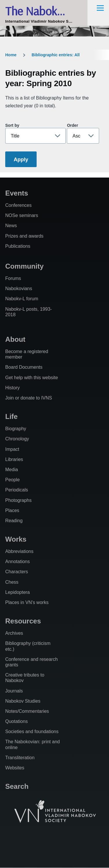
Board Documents (24, 367)
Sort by (12, 125)
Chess (12, 582)
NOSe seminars (22, 215)
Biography (16, 429)
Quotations (16, 721)
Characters (17, 572)
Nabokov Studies (23, 701)
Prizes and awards (24, 236)
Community (24, 266)
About (15, 339)
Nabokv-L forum (22, 299)
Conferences (18, 205)
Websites (15, 768)
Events (17, 193)
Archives (14, 633)
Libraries (14, 459)
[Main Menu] (100, 8)
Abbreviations (19, 551)
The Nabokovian (44, 11)
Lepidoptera (18, 592)
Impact (12, 449)
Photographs (18, 500)
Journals (14, 691)
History (12, 388)
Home (11, 55)
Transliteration (20, 758)
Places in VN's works (27, 602)
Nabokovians (19, 289)
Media (12, 470)
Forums (13, 278)
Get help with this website (32, 378)
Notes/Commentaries (27, 711)
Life (11, 416)
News (11, 226)
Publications (18, 246)
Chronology (17, 439)
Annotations (18, 562)
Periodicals (17, 490)
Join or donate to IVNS (29, 398)
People (12, 480)
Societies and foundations (32, 732)
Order (72, 125)
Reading (14, 521)
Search (17, 786)
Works (16, 539)
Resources (23, 621)
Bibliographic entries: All (56, 55)
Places (12, 510)
